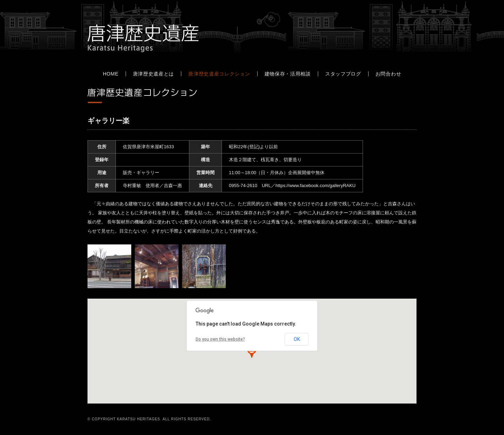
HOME (111, 74)
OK (297, 339)
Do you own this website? (220, 339)
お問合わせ (388, 74)
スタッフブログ (343, 74)
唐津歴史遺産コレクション (219, 74)
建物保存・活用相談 (288, 74)
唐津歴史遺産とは (154, 74)
